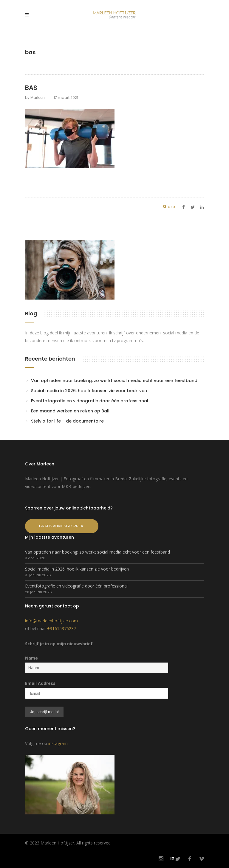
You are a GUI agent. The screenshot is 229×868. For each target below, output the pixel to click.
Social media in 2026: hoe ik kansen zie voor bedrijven (89, 391)
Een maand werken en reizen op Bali (70, 411)
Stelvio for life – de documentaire (67, 421)
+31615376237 (62, 628)
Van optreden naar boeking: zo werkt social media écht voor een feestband (114, 381)
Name (31, 658)
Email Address (40, 683)
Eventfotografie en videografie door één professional (90, 401)
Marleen (38, 98)
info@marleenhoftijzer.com (51, 621)
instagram (58, 743)
